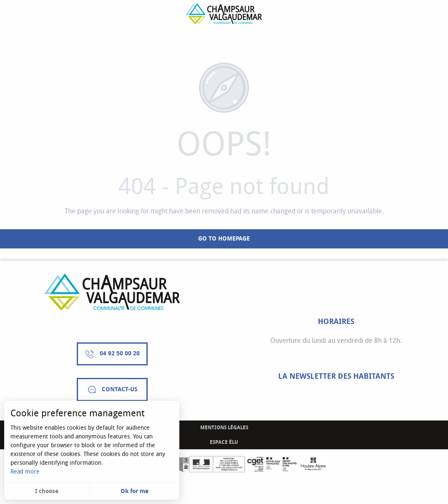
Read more (25, 472)
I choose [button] (47, 491)
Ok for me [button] (135, 491)
